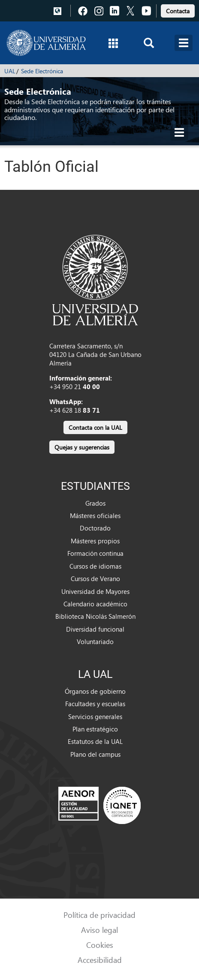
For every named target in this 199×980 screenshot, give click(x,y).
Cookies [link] (100, 945)
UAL (10, 71)
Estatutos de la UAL (95, 741)
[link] (178, 10)
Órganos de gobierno (95, 691)
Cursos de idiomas (95, 566)
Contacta (178, 11)
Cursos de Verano (95, 578)
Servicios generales (95, 716)
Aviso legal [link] (99, 930)
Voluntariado (95, 641)
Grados (95, 503)
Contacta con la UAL (95, 427)
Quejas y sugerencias (82, 447)
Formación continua (95, 553)
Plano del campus (95, 754)
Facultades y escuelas (95, 704)
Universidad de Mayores (95, 591)
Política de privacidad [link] (99, 915)
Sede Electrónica (42, 71)
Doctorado (95, 528)
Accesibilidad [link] (100, 960)
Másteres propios (95, 541)
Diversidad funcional (95, 629)
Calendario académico (95, 604)
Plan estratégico (95, 729)
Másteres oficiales (95, 515)
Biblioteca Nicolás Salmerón (95, 616)
